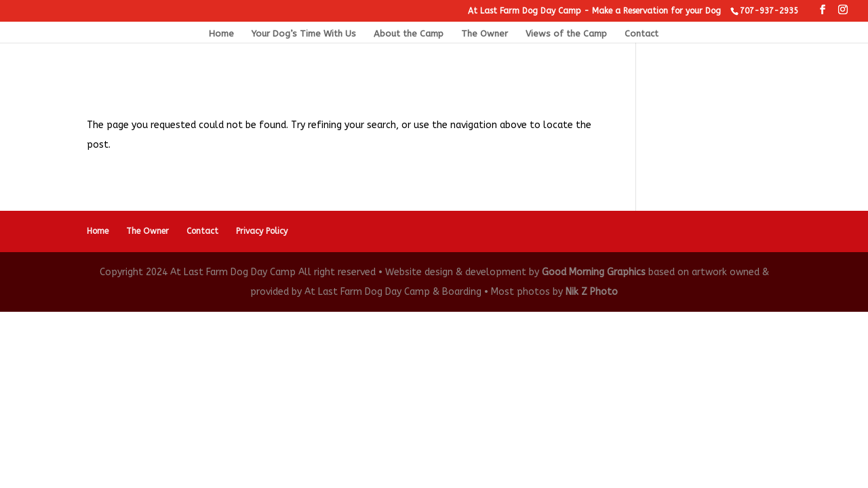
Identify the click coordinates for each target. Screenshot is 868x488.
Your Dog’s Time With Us (304, 34)
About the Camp (409, 34)
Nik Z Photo (592, 292)
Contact (642, 34)
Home (221, 34)
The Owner (485, 34)
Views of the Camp (566, 34)
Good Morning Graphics (594, 272)
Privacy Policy (262, 231)
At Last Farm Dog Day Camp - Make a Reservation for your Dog (594, 11)
